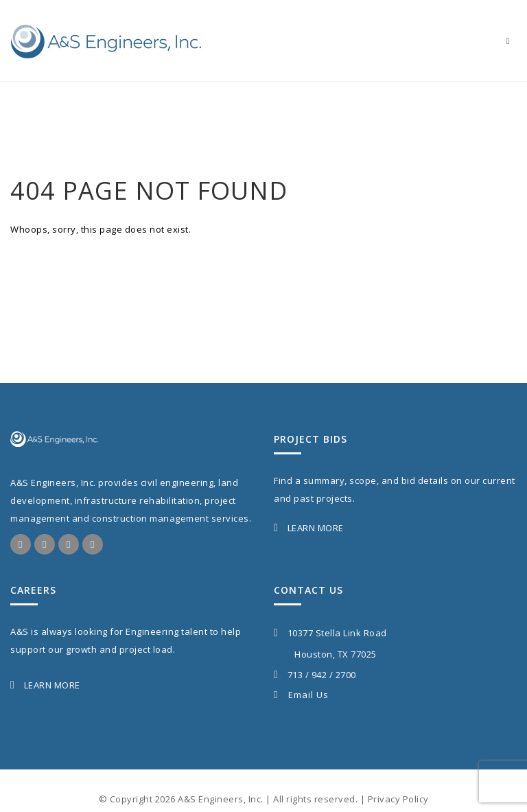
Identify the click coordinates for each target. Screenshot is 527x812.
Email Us (301, 695)
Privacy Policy (398, 799)
